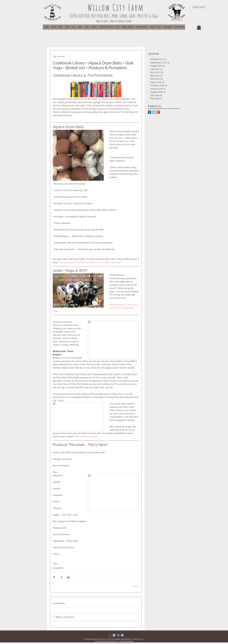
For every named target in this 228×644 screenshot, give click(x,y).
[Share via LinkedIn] (68, 577)
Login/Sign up (199, 7)
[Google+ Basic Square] (158, 112)
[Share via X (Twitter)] (61, 577)
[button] (128, 27)
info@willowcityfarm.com (106, 641)
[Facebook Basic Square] (150, 112)
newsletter (58, 568)
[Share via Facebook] (54, 577)
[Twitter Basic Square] (154, 112)
